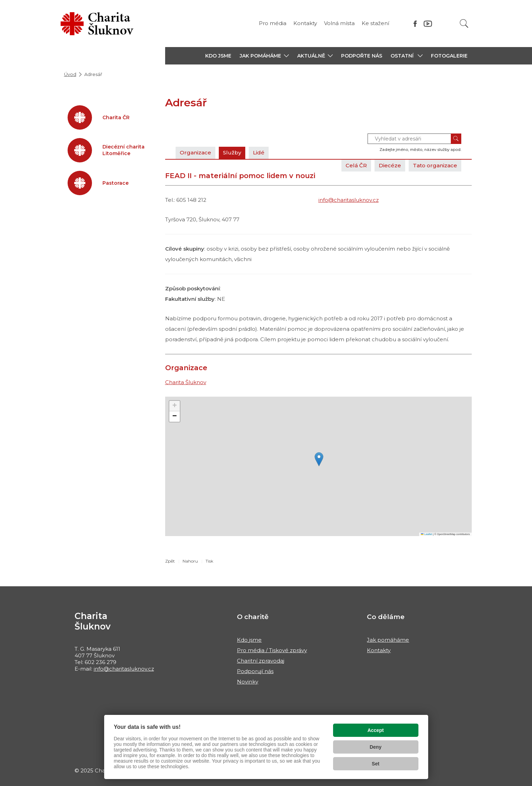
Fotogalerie (449, 56)
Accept (376, 730)
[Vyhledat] (464, 24)
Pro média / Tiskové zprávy (272, 650)
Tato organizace (435, 165)
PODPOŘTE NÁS (362, 56)
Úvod (70, 74)
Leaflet (426, 534)
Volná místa (339, 23)
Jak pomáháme (388, 640)
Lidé (259, 152)
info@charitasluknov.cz (349, 200)
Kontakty (305, 23)
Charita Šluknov (186, 382)
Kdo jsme (249, 640)
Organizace (195, 152)
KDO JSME (218, 56)
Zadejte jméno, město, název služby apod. (420, 150)
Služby (232, 152)
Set (376, 764)
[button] (264, 56)
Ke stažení (375, 23)
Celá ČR (356, 165)
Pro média (273, 23)
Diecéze (390, 165)
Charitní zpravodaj (261, 661)
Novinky (248, 682)
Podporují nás (255, 671)
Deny (376, 747)
